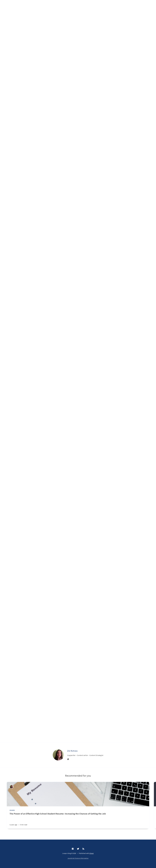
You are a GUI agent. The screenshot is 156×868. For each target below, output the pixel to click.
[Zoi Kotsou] (58, 755)
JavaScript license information (78, 858)
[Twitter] (78, 849)
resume (12, 810)
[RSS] (83, 849)
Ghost (92, 853)
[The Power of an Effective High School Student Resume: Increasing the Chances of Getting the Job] (78, 820)
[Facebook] (73, 849)
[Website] (68, 759)
